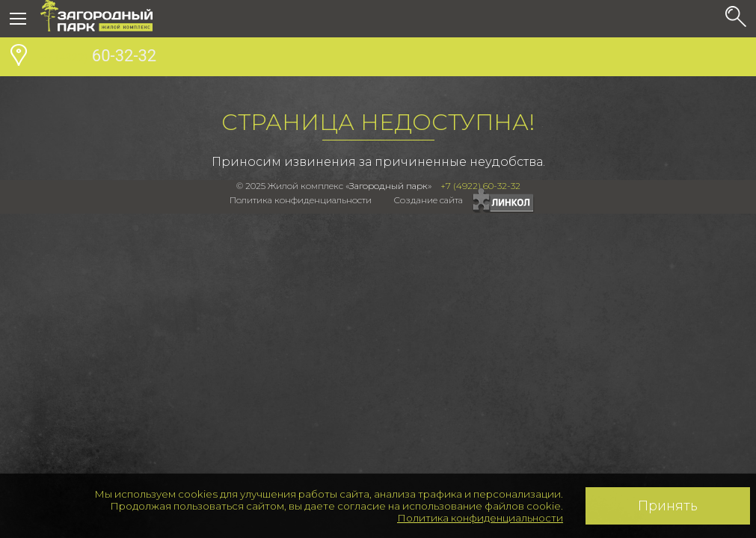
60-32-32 (98, 58)
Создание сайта (428, 200)
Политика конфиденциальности (480, 518)
